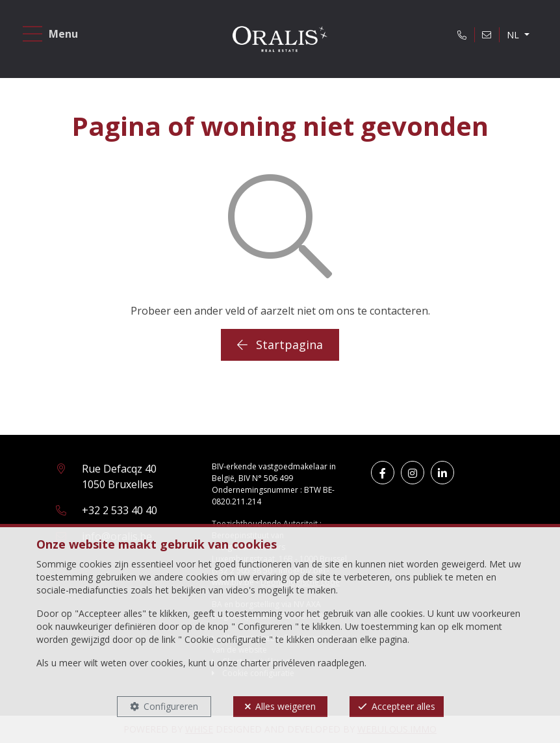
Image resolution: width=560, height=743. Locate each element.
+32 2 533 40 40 (120, 510)
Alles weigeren (286, 706)
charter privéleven (278, 663)
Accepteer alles (403, 706)
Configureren (171, 706)
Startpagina (280, 345)
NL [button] (514, 35)
